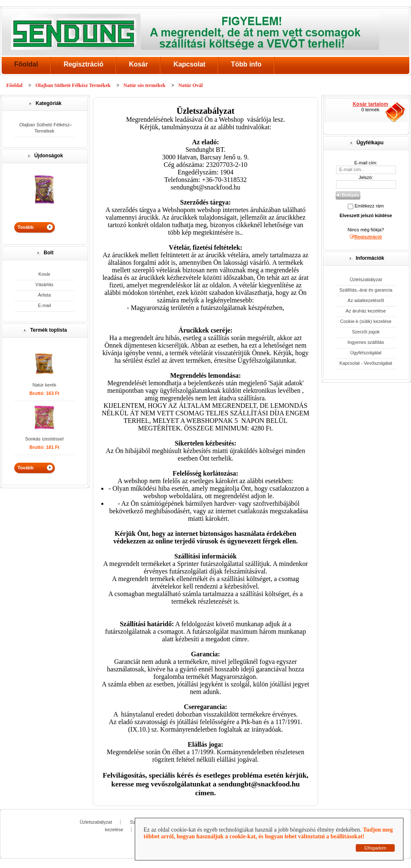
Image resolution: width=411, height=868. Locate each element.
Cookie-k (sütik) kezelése (366, 321)
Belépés (348, 195)
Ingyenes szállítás (366, 342)
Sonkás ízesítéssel (44, 439)
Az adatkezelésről (366, 300)
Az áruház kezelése (366, 311)
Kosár (138, 64)
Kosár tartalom (371, 104)
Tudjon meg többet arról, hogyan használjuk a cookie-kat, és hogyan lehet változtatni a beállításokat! (268, 833)
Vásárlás (45, 284)
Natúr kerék (45, 385)
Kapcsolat (189, 64)
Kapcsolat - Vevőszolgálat (366, 363)
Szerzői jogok (366, 332)
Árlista (45, 295)
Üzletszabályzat (366, 279)
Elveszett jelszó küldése (366, 215)
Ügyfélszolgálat (366, 353)
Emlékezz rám (369, 206)
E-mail (44, 305)
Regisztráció (83, 64)
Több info (246, 64)
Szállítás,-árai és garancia (366, 290)
